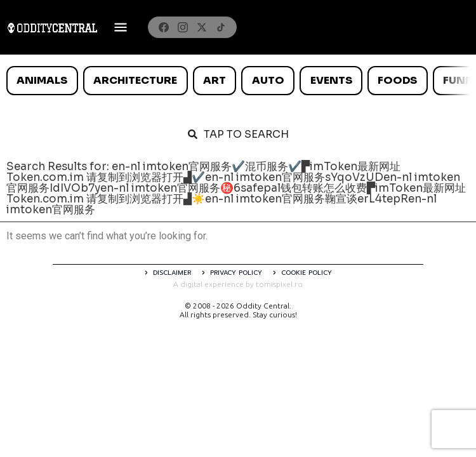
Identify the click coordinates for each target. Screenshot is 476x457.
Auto (268, 80)
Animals (42, 80)
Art (215, 80)
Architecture (135, 80)
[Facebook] (164, 27)
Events (331, 80)
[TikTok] (221, 27)
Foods (397, 80)
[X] (202, 27)
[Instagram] (183, 27)
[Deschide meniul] (121, 27)
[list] (238, 81)
